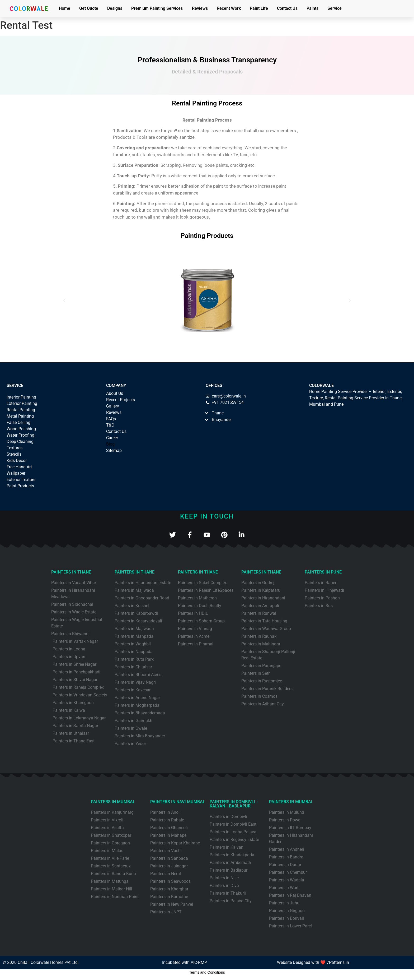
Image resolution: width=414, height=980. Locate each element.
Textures (15, 448)
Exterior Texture (21, 480)
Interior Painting (21, 397)
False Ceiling (18, 422)
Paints (312, 8)
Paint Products (20, 486)
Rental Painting (21, 410)
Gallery (113, 406)
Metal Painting (20, 416)
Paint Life (259, 8)
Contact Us (287, 8)
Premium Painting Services (157, 8)
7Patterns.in (338, 963)
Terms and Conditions (207, 973)
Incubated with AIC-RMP (185, 963)
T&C (110, 425)
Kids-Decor (17, 461)
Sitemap (114, 450)
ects (131, 400)
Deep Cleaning (20, 442)
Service (335, 8)
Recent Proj (117, 400)
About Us (115, 393)
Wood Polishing (21, 429)
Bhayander (222, 420)
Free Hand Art (19, 467)
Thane (218, 413)
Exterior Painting (22, 403)
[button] (64, 301)
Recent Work (229, 8)
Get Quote (89, 8)
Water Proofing (20, 435)
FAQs (111, 419)
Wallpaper (16, 473)
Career (112, 438)
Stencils (14, 454)
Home (65, 8)
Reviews (200, 8)
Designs (115, 8)
